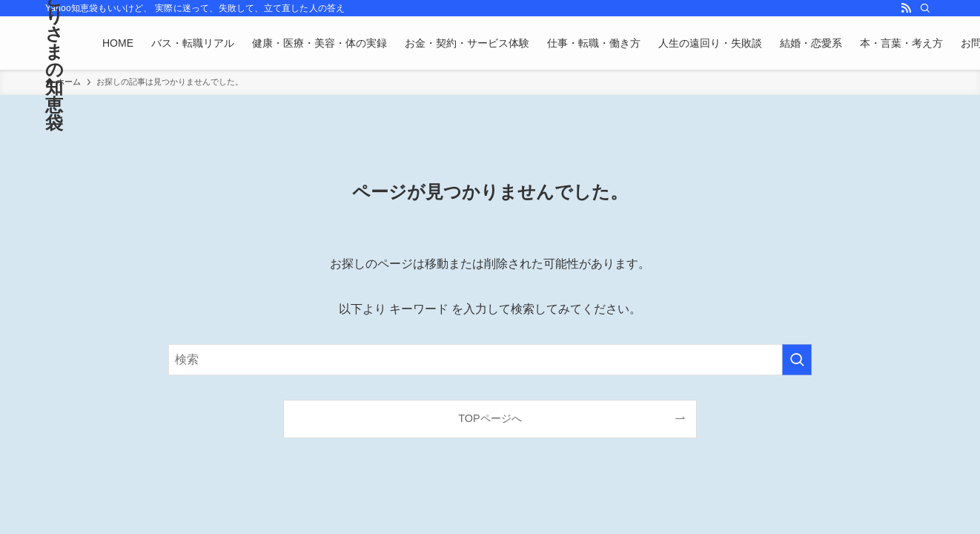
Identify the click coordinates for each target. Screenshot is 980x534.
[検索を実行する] (797, 360)
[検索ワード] (490, 360)
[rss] (906, 8)
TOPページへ (490, 418)
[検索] (925, 8)
